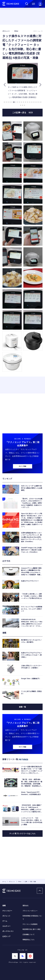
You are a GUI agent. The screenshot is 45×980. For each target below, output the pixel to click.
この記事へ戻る (22, 113)
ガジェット (6, 916)
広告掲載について (29, 935)
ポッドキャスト (8, 931)
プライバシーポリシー (30, 911)
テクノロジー (7, 911)
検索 (27, 4)
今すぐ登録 (22, 466)
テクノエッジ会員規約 (30, 924)
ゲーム (5, 921)
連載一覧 (22, 707)
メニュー (33, 4)
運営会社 (26, 906)
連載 (4, 906)
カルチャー (6, 926)
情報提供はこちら (29, 940)
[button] (5, 85)
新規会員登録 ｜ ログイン (40, 4)
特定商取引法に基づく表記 (32, 929)
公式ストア (6, 936)
